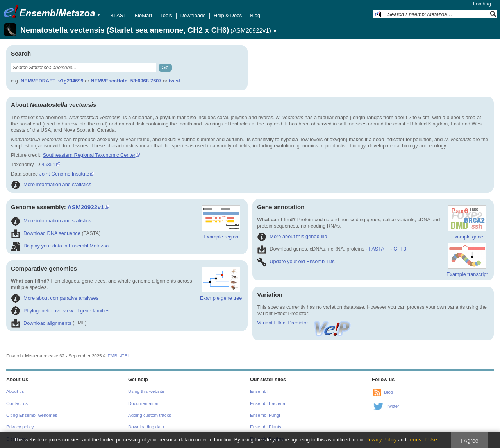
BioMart (143, 15)
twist (174, 81)
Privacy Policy (381, 440)
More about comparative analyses (55, 298)
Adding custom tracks (150, 415)
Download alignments (41, 323)
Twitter (393, 406)
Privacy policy (20, 427)
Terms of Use (422, 440)
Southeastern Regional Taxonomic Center (89, 155)
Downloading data (146, 427)
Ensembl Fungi (265, 415)
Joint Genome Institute (64, 174)
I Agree (470, 441)
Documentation (143, 403)
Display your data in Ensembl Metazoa (60, 246)
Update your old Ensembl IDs (296, 261)
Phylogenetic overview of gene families (60, 311)
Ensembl (259, 391)
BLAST (118, 15)
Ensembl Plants (266, 427)
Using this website (146, 391)
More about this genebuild (292, 236)
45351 (48, 164)
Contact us (17, 403)
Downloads (193, 15)
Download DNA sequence (46, 233)
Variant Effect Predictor (304, 323)
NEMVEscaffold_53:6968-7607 (126, 81)
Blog (255, 15)
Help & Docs (228, 15)
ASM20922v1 (86, 207)
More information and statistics (51, 184)
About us (15, 391)
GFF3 (399, 249)
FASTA (376, 249)
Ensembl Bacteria (268, 403)
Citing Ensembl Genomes (32, 415)
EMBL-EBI (118, 356)
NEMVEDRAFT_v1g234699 (52, 81)
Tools (166, 15)
